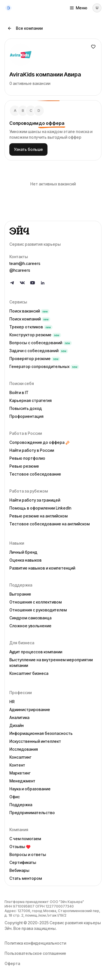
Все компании (25, 28)
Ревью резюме (24, 466)
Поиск (29, 311)
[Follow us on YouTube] (33, 283)
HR (12, 702)
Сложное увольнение (30, 626)
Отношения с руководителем (38, 610)
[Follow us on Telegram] (12, 283)
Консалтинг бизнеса (29, 673)
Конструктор (35, 335)
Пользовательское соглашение (35, 953)
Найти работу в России (32, 450)
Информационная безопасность (41, 733)
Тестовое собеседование (35, 474)
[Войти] (97, 8)
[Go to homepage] (53, 230)
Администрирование (30, 710)
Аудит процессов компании (36, 652)
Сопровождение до (40, 442)
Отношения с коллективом (35, 602)
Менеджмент (22, 781)
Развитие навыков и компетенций (42, 568)
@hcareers (20, 270)
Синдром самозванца (30, 618)
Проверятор (35, 359)
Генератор (44, 366)
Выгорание (20, 594)
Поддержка (21, 805)
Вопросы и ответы (28, 854)
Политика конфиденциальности (35, 943)
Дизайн (17, 725)
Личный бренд (23, 552)
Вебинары (19, 870)
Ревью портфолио (27, 458)
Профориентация (26, 416)
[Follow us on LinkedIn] (43, 283)
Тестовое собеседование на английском (49, 524)
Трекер (31, 327)
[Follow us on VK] (22, 283)
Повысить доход (26, 408)
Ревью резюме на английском (38, 516)
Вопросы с (41, 343)
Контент (17, 765)
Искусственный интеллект (35, 741)
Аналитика (19, 717)
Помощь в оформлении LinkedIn (40, 508)
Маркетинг (20, 773)
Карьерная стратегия (31, 400)
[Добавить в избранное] (93, 47)
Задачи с (39, 351)
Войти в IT (19, 392)
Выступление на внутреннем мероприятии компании (51, 663)
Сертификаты (23, 862)
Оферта (12, 963)
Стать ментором (26, 878)
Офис (15, 797)
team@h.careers (25, 263)
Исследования (24, 749)
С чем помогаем (25, 839)
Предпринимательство (32, 813)
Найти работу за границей (35, 500)
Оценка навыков (25, 560)
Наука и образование (30, 789)
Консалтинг (20, 757)
